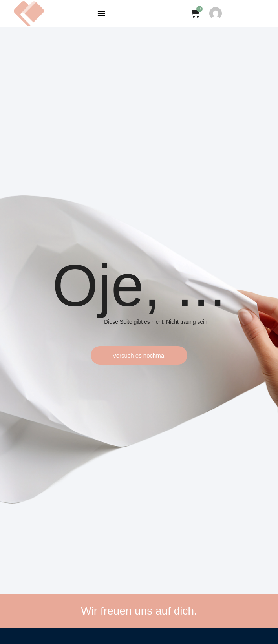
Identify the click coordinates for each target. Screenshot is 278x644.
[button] (101, 13)
